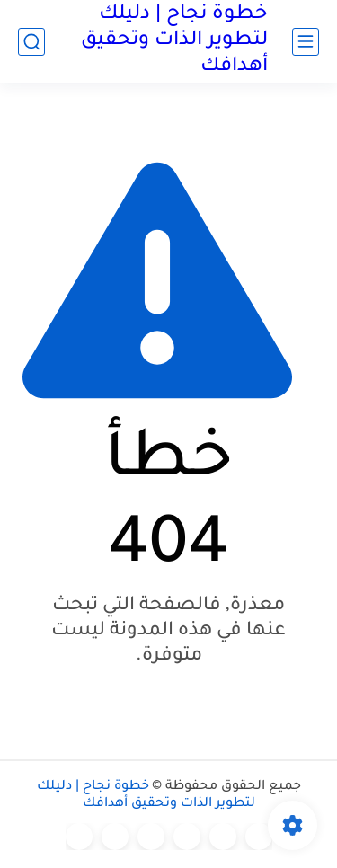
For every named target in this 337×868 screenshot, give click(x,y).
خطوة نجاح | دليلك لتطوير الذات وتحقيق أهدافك (174, 41)
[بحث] (31, 42)
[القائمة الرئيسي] (306, 42)
